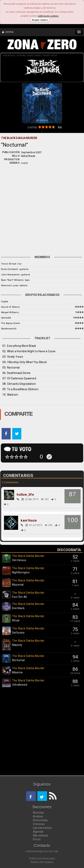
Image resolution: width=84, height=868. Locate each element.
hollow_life (25, 495)
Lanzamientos (43, 828)
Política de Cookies (42, 862)
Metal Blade (28, 156)
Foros (37, 839)
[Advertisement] (42, 209)
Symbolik (6, 318)
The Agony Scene (11, 323)
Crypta (5, 301)
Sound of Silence (10, 307)
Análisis (38, 816)
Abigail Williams (10, 312)
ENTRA (8, 32)
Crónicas (39, 824)
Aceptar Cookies (40, 20)
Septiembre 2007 (31, 152)
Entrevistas (40, 820)
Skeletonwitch (9, 329)
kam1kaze (29, 521)
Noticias (38, 813)
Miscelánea (40, 835)
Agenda (38, 832)
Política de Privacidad (42, 858)
